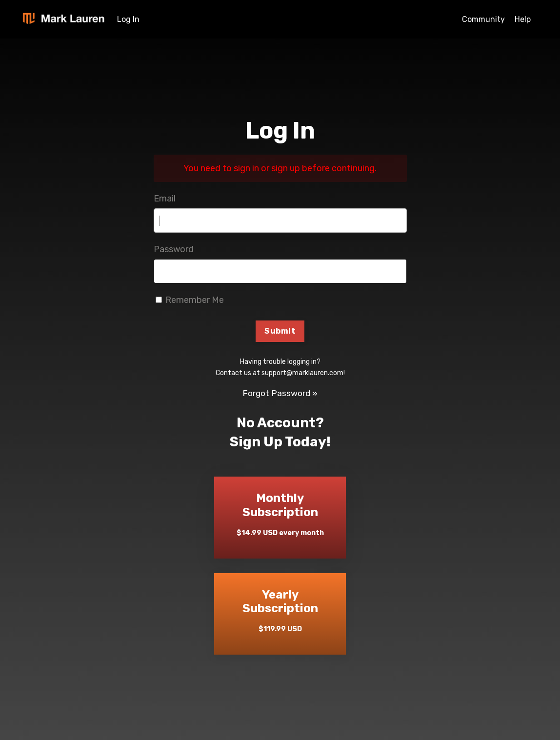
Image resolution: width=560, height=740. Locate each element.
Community (483, 19)
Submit (280, 331)
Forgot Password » (280, 394)
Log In (128, 19)
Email (165, 199)
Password (174, 249)
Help (523, 19)
